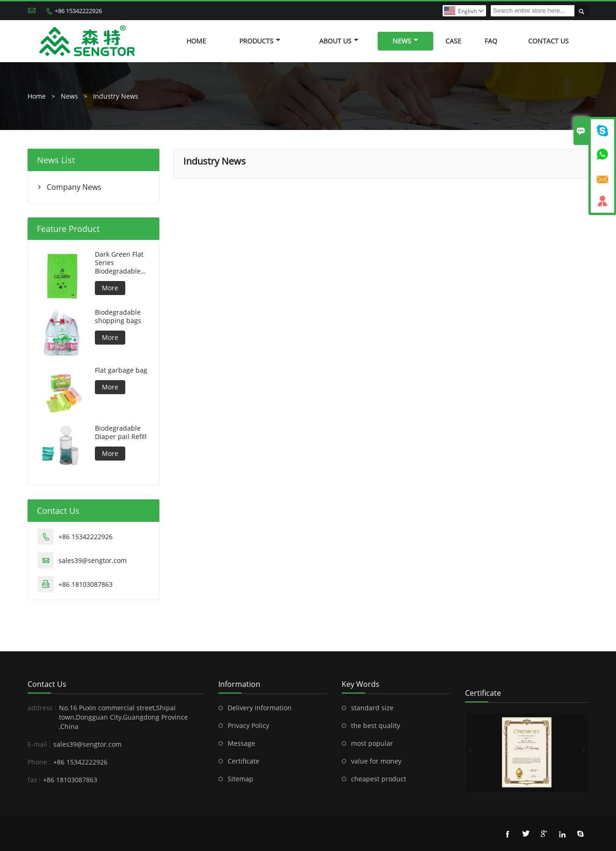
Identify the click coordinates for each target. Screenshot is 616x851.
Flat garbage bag (121, 370)
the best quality (376, 725)
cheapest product (379, 779)
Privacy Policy (248, 725)
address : (42, 708)
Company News (74, 187)
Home (196, 41)
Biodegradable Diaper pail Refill (121, 433)
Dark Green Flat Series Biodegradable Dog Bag (119, 263)
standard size (372, 708)
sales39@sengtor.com (93, 560)
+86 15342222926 (78, 11)
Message (241, 743)
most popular (372, 743)
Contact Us (548, 41)
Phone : (39, 762)
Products (260, 41)
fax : (34, 780)
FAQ (491, 41)
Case (453, 41)
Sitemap (240, 779)
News (405, 41)
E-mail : (39, 744)
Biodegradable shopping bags (118, 317)
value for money (376, 761)
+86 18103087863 (86, 584)
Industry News (116, 96)
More (110, 288)
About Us (339, 41)
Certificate (244, 761)
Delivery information (260, 708)
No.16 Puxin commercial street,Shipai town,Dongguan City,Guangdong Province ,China (123, 717)
